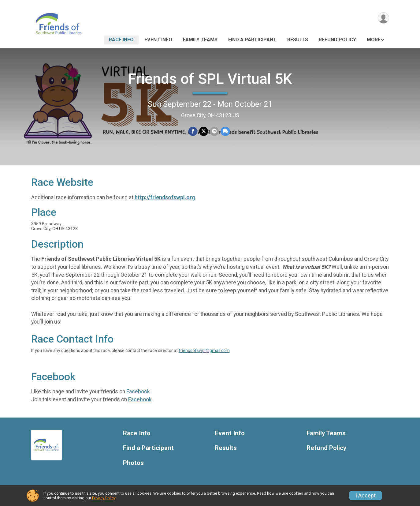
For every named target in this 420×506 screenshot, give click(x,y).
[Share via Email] (214, 131)
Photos (133, 463)
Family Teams (200, 40)
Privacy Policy (104, 498)
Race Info (121, 40)
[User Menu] (383, 18)
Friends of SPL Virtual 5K (210, 79)
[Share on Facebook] (193, 131)
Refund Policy (337, 40)
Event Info (158, 40)
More (374, 40)
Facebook (138, 392)
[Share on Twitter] (204, 131)
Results (298, 40)
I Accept (366, 496)
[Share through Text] (225, 131)
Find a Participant (252, 40)
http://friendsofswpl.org (165, 197)
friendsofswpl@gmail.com (204, 350)
